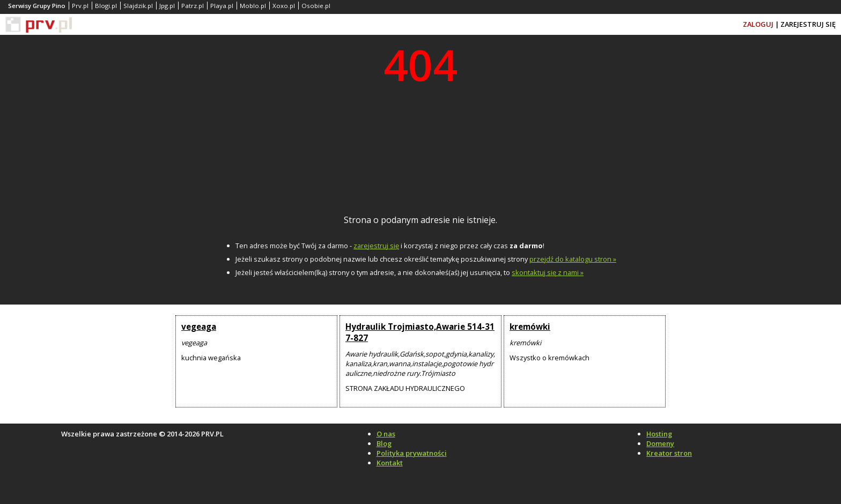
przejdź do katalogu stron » (573, 259)
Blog (384, 443)
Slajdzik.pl (138, 6)
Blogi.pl (106, 6)
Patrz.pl (193, 6)
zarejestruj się (376, 246)
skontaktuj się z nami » (548, 272)
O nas (386, 434)
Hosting (659, 434)
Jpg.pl (167, 6)
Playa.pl (222, 6)
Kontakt (390, 463)
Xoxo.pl (284, 6)
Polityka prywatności (412, 453)
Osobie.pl (316, 6)
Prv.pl (80, 6)
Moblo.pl (253, 6)
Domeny (660, 443)
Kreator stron (669, 453)
